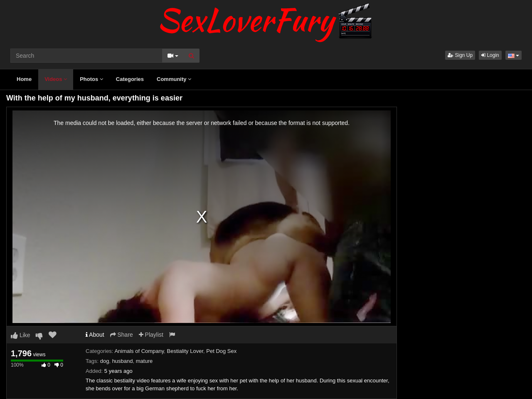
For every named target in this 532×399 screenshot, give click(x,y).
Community (174, 79)
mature (144, 361)
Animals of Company (139, 351)
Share (122, 335)
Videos (56, 79)
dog (105, 361)
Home (24, 79)
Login (490, 55)
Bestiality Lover (185, 351)
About (95, 335)
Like (21, 335)
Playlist (151, 335)
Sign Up (460, 55)
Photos (91, 79)
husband (123, 361)
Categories (130, 79)
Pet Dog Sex (221, 351)
